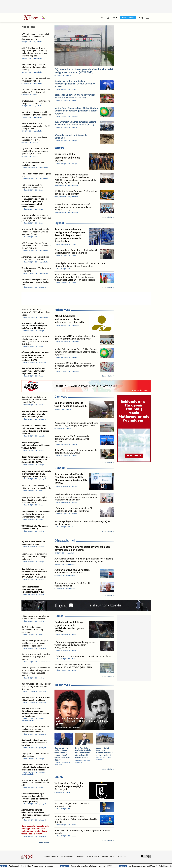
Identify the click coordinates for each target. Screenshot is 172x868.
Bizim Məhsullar (93, 856)
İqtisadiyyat (62, 310)
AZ (114, 18)
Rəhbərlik (80, 856)
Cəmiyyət (61, 397)
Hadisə (59, 616)
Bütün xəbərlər (107, 217)
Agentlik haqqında (51, 856)
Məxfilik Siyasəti (108, 856)
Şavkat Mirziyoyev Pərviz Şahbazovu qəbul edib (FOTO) (99, 866)
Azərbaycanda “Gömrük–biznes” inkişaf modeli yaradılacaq (38, 866)
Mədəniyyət (62, 685)
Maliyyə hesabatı (67, 856)
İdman (59, 777)
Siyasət (59, 223)
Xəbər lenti (29, 27)
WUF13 (59, 148)
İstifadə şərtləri (123, 856)
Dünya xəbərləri (65, 541)
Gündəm (60, 468)
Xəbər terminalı (128, 18)
